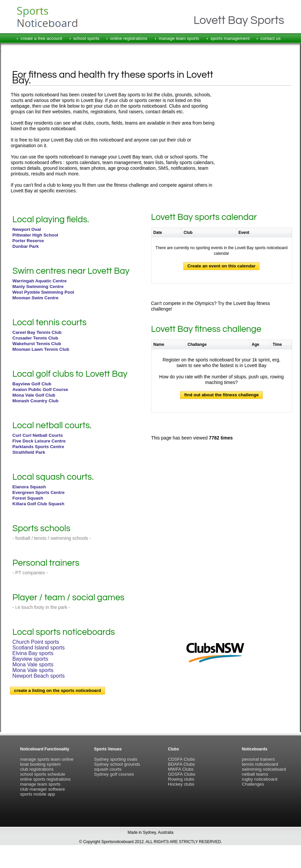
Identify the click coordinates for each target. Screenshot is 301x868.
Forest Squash (28, 498)
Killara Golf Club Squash (38, 504)
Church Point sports (36, 642)
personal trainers (258, 759)
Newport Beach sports (38, 676)
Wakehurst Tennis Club (37, 344)
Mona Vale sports (33, 665)
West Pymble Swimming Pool (43, 292)
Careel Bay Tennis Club (37, 332)
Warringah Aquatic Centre (39, 281)
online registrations (129, 38)
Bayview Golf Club (32, 384)
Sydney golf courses (114, 774)
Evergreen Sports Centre (38, 492)
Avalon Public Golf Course (40, 389)
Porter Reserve (28, 241)
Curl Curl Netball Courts (38, 435)
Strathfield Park (29, 452)
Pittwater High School (35, 235)
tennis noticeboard (260, 764)
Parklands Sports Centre (38, 447)
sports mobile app (38, 794)
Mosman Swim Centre (35, 298)
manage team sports (179, 38)
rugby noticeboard (260, 779)
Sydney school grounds (117, 764)
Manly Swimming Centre (38, 287)
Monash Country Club (35, 401)
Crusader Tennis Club (35, 338)
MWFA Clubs (181, 769)
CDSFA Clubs (182, 759)
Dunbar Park (25, 246)
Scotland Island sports (38, 648)
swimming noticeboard (264, 769)
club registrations (37, 769)
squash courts (108, 769)
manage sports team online (47, 759)
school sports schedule (43, 774)
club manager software (43, 789)
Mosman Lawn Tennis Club (41, 349)
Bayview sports (30, 659)
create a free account (41, 38)
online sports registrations (46, 779)
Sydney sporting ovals (116, 759)
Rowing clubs (181, 779)
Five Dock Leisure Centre (39, 441)
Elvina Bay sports (33, 653)
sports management (230, 38)
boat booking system (41, 764)
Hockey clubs (181, 784)
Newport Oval (27, 229)
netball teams (255, 774)
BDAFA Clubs (182, 764)
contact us (271, 38)
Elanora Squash (29, 487)
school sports (86, 38)
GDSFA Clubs (182, 774)
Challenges (253, 784)
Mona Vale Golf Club (34, 395)
